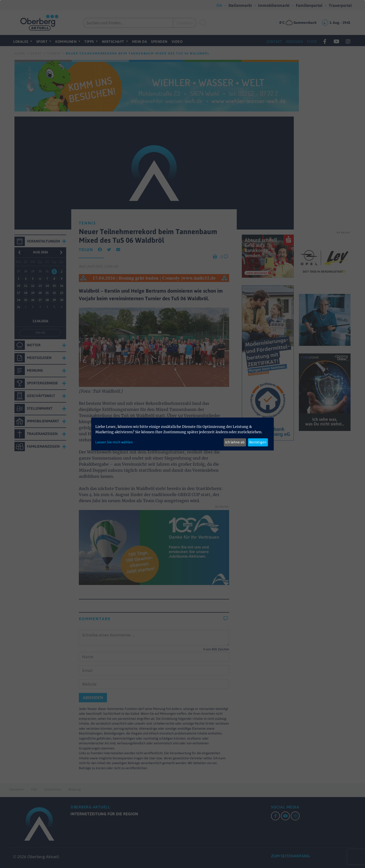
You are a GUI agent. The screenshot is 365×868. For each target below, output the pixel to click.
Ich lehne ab (235, 442)
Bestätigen (258, 442)
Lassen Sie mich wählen (114, 442)
